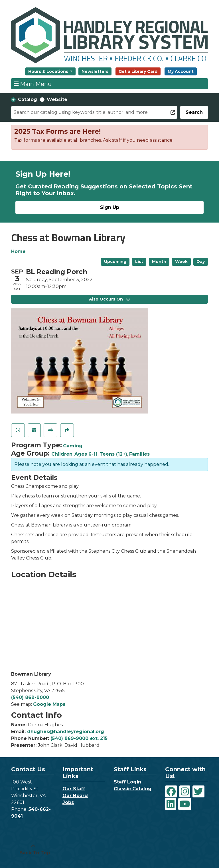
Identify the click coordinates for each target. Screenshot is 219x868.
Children (62, 454)
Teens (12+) (113, 454)
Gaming (73, 446)
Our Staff (74, 789)
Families (139, 454)
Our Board (75, 796)
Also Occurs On (109, 299)
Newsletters (95, 71)
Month (159, 262)
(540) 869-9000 (30, 697)
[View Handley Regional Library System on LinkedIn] (171, 804)
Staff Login (127, 782)
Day (201, 262)
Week (181, 262)
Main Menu (33, 84)
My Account (181, 71)
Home (18, 251)
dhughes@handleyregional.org (66, 732)
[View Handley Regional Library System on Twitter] (198, 791)
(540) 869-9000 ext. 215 (79, 738)
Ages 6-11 (86, 454)
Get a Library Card (138, 71)
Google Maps (49, 704)
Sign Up (110, 207)
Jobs (68, 802)
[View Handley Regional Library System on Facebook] (171, 791)
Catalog (28, 99)
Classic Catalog (133, 789)
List (139, 262)
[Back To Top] (33, 850)
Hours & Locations (49, 71)
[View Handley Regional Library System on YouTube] (185, 804)
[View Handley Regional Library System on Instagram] (185, 791)
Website (57, 99)
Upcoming (115, 262)
